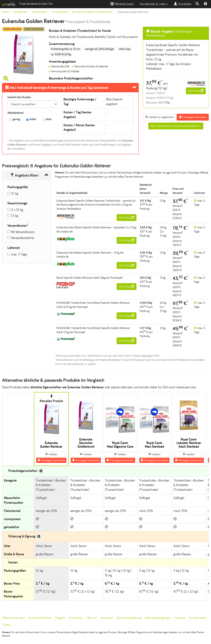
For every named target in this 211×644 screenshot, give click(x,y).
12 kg (15, 194)
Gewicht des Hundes (19, 97)
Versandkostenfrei (22, 238)
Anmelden (183, 4)
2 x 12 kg (17, 210)
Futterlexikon (76, 618)
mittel (31, 119)
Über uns (92, 618)
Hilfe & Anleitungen (14, 618)
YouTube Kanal (197, 618)
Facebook (180, 618)
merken (51, 454)
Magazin (60, 618)
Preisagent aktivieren (193, 117)
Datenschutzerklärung (129, 618)
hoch (47, 119)
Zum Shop (196, 91)
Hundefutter (20, 12)
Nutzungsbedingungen (158, 618)
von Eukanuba (60, 12)
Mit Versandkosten (23, 232)
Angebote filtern (24, 175)
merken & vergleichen (159, 117)
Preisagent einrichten (51, 460)
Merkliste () (122, 4)
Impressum (107, 618)
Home (6, 12)
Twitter (6, 625)
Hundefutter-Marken (40, 618)
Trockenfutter (39, 12)
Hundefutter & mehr (154, 4)
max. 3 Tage (19, 254)
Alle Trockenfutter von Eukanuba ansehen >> (176, 126)
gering (15, 119)
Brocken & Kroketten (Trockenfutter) (93, 12)
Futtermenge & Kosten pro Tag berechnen (57, 88)
